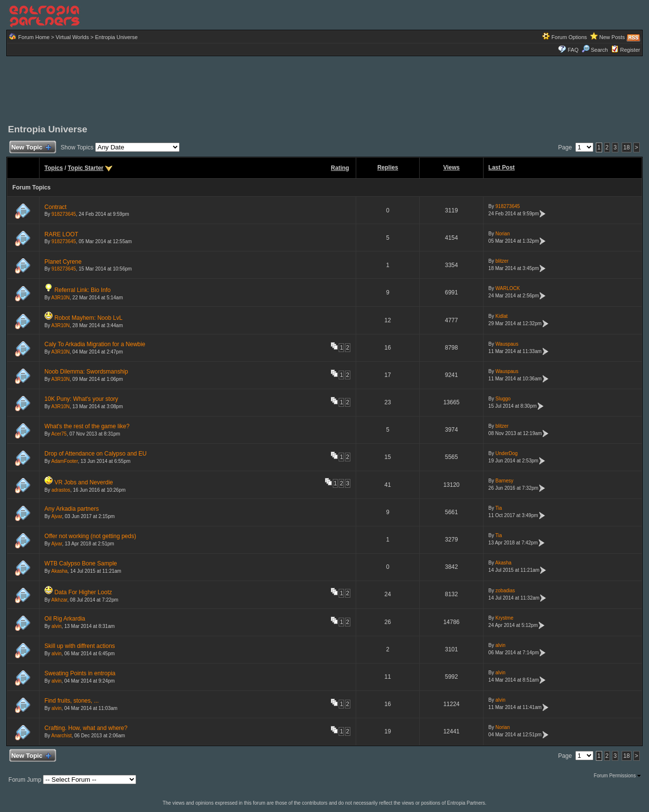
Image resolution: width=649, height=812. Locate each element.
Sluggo (503, 399)
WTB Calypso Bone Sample (81, 563)
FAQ (573, 50)
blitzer (502, 261)
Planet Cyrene (63, 262)
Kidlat (501, 316)
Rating (340, 168)
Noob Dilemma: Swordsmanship (86, 372)
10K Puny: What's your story (81, 399)
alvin (57, 626)
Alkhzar (59, 600)
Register (630, 50)
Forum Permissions (617, 776)
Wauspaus (507, 344)
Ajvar (57, 516)
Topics (54, 168)
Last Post (502, 167)
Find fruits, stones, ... (71, 701)
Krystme (504, 618)
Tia (499, 508)
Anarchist (61, 736)
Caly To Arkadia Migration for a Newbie (95, 344)
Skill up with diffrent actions (80, 646)
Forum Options (569, 37)
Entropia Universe (116, 37)
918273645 (64, 214)
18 (626, 147)
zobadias (505, 591)
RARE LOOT (61, 234)
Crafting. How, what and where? (86, 728)
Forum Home (34, 37)
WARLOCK (507, 288)
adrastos (61, 490)
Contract (55, 207)
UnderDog (507, 453)
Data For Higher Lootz (83, 592)
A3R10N (61, 298)
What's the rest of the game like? (87, 426)
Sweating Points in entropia (80, 673)
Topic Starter (86, 168)
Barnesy (504, 481)
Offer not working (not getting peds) (90, 536)
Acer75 (59, 434)
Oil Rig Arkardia (65, 619)
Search (595, 50)
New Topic (30, 148)
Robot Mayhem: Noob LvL (88, 318)
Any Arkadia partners (71, 509)
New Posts (612, 37)
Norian (502, 234)
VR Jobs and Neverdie (83, 482)
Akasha (59, 571)
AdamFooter (64, 461)
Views (451, 167)
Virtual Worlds (72, 37)
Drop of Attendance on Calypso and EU (95, 454)
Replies (388, 167)
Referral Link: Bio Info (82, 290)
